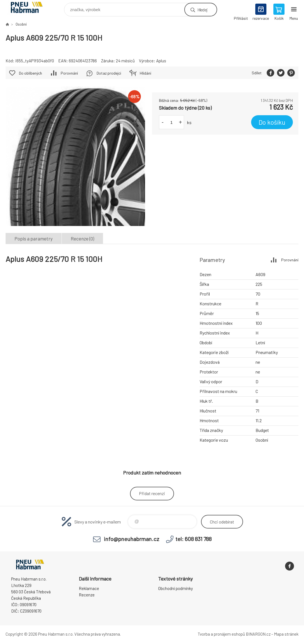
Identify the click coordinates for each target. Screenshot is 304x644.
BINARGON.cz (258, 634)
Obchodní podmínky (176, 588)
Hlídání (145, 73)
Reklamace (89, 588)
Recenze (87, 595)
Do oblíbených (30, 73)
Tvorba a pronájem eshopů (221, 634)
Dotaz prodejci (109, 73)
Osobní (21, 24)
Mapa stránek (286, 634)
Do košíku (272, 122)
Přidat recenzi (152, 493)
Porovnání (69, 73)
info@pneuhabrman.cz (132, 539)
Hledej (202, 10)
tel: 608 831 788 (193, 539)
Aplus (161, 61)
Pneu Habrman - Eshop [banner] (30, 8)
